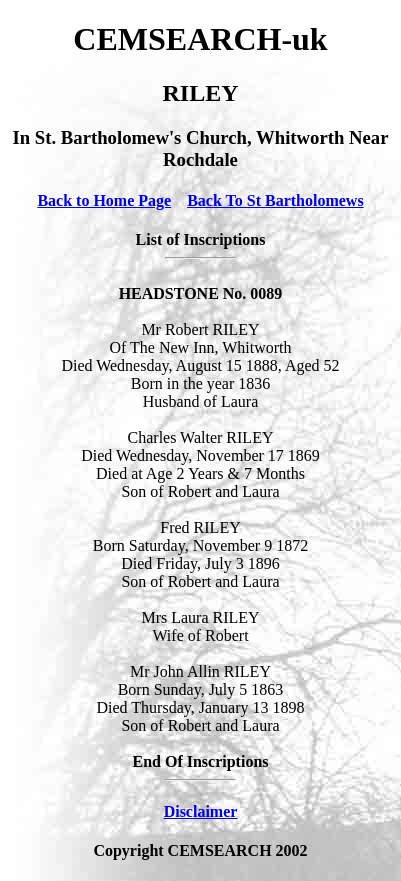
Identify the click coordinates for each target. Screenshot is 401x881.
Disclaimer (201, 811)
